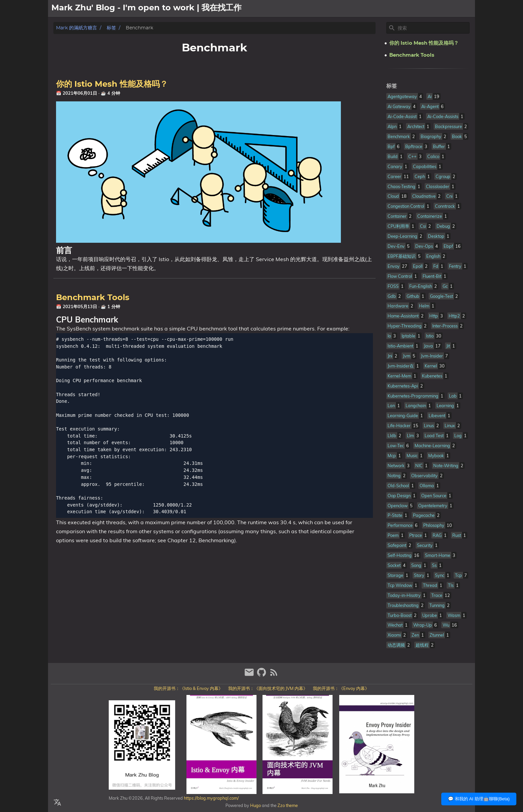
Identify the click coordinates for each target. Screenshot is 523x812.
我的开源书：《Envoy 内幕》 (341, 688)
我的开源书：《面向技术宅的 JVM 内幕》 (268, 688)
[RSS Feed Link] (274, 675)
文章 (451, 8)
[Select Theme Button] (413, 8)
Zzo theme (288, 805)
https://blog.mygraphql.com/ (211, 798)
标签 (111, 28)
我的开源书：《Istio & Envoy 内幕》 (188, 688)
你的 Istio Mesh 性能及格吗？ (112, 84)
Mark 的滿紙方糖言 (77, 28)
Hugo (255, 805)
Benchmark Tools (93, 298)
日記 (467, 8)
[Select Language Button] (57, 803)
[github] (262, 675)
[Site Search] (433, 28)
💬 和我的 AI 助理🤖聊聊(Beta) (479, 799)
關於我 (432, 8)
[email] (250, 675)
